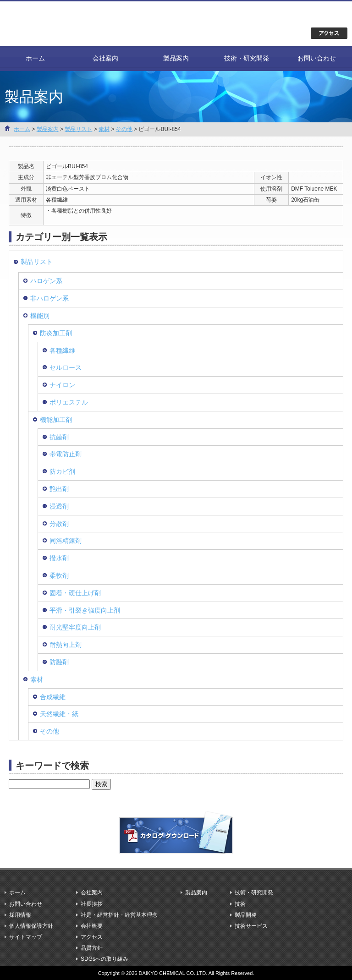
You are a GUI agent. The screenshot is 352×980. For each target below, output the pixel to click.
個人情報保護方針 (31, 926)
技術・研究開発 (247, 58)
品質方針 (92, 948)
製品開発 (246, 915)
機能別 (40, 316)
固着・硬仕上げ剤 (75, 593)
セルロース (66, 367)
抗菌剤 (59, 437)
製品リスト (78, 129)
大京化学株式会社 (60, 23)
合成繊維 (53, 697)
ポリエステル (69, 402)
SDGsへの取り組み (104, 959)
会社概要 (92, 926)
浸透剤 (59, 506)
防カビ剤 (62, 471)
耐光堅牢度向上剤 (75, 627)
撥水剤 (59, 558)
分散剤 (59, 524)
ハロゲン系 (46, 281)
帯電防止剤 (66, 454)
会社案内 (105, 58)
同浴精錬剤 (66, 541)
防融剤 (59, 662)
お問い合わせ (317, 58)
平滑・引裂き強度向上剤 (85, 610)
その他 (124, 129)
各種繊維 (62, 350)
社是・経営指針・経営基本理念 (119, 915)
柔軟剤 (59, 575)
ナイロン (62, 385)
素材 (104, 129)
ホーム (35, 58)
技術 (240, 904)
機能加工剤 (56, 420)
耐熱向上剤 (66, 645)
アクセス (92, 937)
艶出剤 (59, 489)
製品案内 (176, 58)
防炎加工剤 (56, 333)
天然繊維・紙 (59, 714)
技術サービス (251, 926)
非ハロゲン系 (49, 298)
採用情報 (20, 915)
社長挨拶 (92, 904)
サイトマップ (26, 937)
